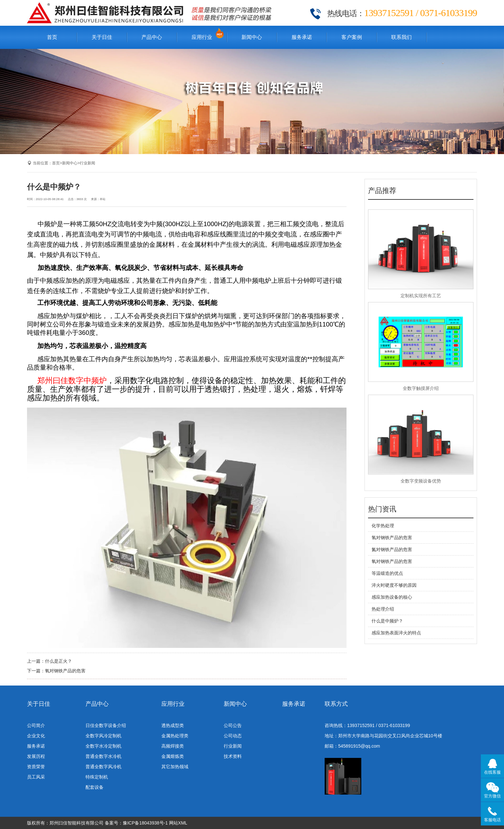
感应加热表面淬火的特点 (396, 633)
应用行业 (202, 37)
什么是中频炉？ (387, 621)
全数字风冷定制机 (104, 736)
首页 (52, 37)
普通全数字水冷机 (104, 756)
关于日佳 (102, 37)
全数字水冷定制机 (104, 746)
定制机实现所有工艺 (421, 296)
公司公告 (233, 725)
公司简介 (36, 725)
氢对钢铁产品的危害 (392, 538)
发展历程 (36, 756)
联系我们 (401, 37)
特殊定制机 (97, 777)
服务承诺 (302, 37)
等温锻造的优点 (387, 573)
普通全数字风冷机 (104, 767)
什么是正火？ (59, 661)
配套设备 (94, 787)
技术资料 (233, 756)
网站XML (178, 823)
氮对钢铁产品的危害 (392, 549)
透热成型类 (173, 725)
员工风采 (36, 777)
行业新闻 (87, 163)
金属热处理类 (175, 736)
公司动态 (233, 736)
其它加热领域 (175, 767)
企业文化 (36, 736)
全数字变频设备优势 (421, 481)
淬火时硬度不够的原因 (394, 585)
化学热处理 (383, 526)
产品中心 (152, 37)
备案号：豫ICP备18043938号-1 (136, 823)
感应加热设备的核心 (392, 597)
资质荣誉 (36, 767)
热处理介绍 (383, 609)
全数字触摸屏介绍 (421, 388)
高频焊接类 (173, 746)
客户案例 (352, 37)
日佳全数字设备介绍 (106, 725)
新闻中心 (252, 37)
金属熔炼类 (173, 756)
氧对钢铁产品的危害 (65, 671)
